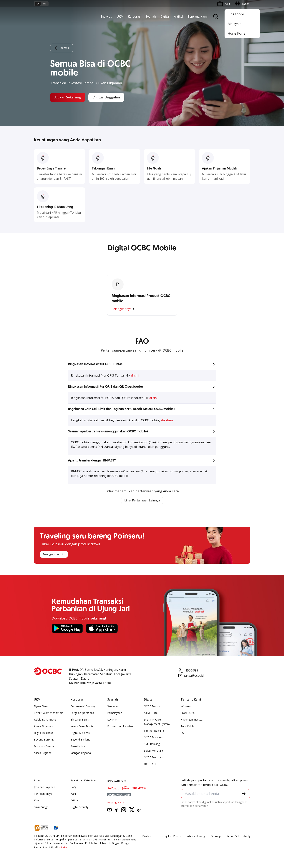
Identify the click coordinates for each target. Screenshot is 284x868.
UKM (120, 16)
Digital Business (43, 733)
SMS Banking (152, 744)
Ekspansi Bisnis (80, 720)
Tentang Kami (197, 16)
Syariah (151, 16)
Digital (165, 16)
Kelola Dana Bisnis (45, 720)
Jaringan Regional (81, 753)
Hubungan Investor (192, 720)
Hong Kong (236, 33)
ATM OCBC (151, 713)
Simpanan (113, 706)
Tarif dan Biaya (43, 794)
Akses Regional (43, 753)
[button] (142, 364)
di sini (135, 375)
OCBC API (150, 764)
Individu (107, 16)
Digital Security (79, 807)
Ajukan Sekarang (68, 97)
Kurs (37, 800)
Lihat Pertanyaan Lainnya (142, 501)
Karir (73, 794)
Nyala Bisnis (41, 706)
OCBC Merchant (154, 757)
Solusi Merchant (154, 751)
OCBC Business (153, 737)
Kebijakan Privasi (171, 836)
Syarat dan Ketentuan (84, 780)
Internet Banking (154, 731)
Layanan (112, 720)
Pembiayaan (115, 713)
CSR (183, 733)
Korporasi (134, 16)
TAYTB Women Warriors (49, 713)
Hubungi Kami (116, 802)
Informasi (186, 706)
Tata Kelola (187, 726)
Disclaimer (149, 836)
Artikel (178, 16)
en (45, 4)
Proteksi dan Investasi (120, 726)
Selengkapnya (124, 309)
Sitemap (216, 836)
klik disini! (167, 420)
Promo (38, 780)
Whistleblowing (196, 836)
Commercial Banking (83, 706)
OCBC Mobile (152, 706)
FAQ (73, 787)
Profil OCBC (188, 713)
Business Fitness (44, 746)
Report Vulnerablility (238, 836)
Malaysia (235, 24)
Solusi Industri (79, 746)
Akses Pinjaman (43, 726)
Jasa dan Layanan (44, 787)
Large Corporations (82, 713)
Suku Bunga (41, 807)
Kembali (62, 48)
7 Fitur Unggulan (107, 97)
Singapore (236, 14)
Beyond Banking (44, 739)
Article (74, 800)
